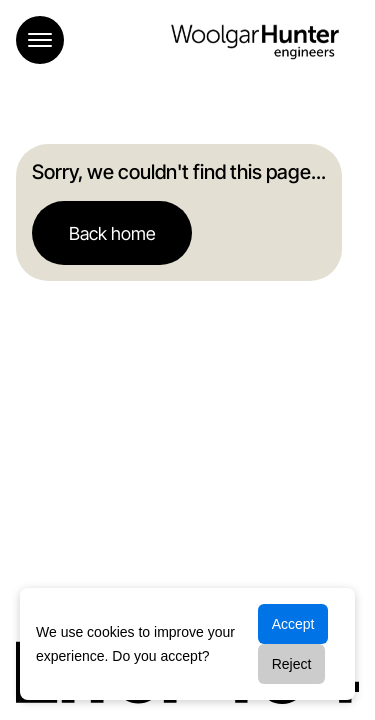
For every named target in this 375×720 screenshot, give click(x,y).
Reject (292, 664)
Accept (293, 624)
